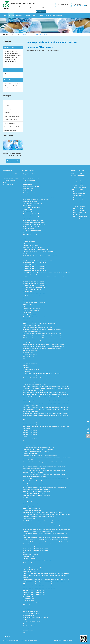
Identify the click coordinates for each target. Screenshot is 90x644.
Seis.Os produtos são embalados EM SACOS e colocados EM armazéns (41, 35)
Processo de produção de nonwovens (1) (33, 569)
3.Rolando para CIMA (28, 353)
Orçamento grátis (13, 161)
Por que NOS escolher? (29, 557)
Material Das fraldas (9, 123)
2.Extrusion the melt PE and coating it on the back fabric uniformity (40, 340)
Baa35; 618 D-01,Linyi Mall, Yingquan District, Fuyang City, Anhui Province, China (12, 178)
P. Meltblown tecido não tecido (31, 195)
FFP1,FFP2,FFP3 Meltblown (11, 62)
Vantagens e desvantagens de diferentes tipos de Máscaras (38, 260)
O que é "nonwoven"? (28, 254)
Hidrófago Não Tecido (28, 321)
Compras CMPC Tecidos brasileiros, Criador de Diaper (36, 250)
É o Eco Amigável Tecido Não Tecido (32, 622)
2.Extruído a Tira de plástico (30, 351)
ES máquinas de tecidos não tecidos (32, 231)
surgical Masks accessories (74, 173)
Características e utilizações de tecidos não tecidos (36, 565)
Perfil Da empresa (27, 184)
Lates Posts (8, 136)
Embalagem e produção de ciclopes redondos (34, 222)
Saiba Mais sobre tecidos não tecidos (32, 508)
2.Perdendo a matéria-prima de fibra (32, 332)
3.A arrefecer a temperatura (30, 430)
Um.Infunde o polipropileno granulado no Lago (34, 262)
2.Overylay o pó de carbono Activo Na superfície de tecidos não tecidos (40, 342)
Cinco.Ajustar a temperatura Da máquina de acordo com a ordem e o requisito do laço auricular (46, 538)
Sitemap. (25, 620)
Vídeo (35, 16)
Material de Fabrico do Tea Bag (12, 127)
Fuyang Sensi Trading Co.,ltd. (10, 174)
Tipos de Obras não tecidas (30, 626)
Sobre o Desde (27, 319)
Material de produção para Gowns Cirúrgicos (13, 111)
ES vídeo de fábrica (28, 233)
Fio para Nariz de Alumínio (11, 86)
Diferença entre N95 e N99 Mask (31, 613)
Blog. (24, 500)
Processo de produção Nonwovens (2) (32, 567)
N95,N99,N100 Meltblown (11, 58)
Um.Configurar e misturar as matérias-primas (34, 287)
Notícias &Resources (45, 16)
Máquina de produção (28, 205)
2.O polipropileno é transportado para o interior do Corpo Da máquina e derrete (42, 329)
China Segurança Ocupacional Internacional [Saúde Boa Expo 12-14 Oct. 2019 (42, 374)
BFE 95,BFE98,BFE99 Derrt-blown (13, 56)
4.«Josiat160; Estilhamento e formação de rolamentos (36, 491)
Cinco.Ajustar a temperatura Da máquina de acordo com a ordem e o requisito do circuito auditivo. (45, 534)
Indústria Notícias (27, 304)
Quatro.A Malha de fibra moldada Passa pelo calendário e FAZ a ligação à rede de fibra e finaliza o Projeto (47, 463)
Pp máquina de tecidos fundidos (31, 226)
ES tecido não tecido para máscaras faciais (34, 220)
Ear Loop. (15, 35)
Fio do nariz (7, 80)
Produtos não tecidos (28, 218)
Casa (5, 16)
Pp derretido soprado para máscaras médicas (34, 224)
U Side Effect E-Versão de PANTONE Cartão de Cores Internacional (39, 323)
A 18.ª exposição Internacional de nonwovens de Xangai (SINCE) (39, 447)
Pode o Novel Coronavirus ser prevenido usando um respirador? (39, 327)
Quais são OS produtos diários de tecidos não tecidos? (36, 451)
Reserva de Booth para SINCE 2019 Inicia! (33, 248)
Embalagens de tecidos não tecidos (32, 214)
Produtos (11, 16)
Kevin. (25, 237)
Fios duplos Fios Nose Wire (11, 90)
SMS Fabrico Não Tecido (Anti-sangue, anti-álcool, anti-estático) (39, 252)
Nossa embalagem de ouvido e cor (31, 603)
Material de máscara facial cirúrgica (11, 104)
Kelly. (24, 239)
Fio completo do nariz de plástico (13, 84)
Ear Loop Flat (21, 35)
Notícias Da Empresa (28, 189)
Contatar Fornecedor (9, 11)
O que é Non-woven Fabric (30, 571)
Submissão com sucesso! (29, 630)
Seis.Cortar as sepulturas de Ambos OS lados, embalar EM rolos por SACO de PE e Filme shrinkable (44, 577)
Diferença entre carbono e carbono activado (34, 605)
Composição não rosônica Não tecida (32, 378)
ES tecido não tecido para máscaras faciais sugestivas (36, 199)
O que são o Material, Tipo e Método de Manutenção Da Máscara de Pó (40, 456)
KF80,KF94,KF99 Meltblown (12, 60)
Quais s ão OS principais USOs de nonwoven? (34, 317)
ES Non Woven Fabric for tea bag (31, 216)
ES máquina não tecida (29, 229)
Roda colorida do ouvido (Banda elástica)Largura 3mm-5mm (38, 449)
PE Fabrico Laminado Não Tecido (13, 54)
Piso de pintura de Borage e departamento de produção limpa (38, 561)
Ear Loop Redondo (9, 76)
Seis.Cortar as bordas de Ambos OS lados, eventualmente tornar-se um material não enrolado (46, 573)
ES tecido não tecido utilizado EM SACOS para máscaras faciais (38, 197)
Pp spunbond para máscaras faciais (32, 208)
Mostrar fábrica (27, 361)
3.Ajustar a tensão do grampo (30, 422)
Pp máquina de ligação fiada (30, 193)
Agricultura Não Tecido (10, 130)
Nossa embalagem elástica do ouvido (32, 510)
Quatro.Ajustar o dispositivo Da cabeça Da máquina (36, 483)
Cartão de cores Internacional (30, 504)
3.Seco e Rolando (27, 420)
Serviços (25, 437)
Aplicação (28, 16)
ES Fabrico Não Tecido (10, 64)
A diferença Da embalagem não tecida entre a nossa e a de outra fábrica (41, 382)
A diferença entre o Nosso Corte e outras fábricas (35, 258)
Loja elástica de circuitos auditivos (32, 308)
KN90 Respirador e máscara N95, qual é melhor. (35, 384)
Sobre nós (19, 16)
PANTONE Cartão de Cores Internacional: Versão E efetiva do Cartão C (40, 256)
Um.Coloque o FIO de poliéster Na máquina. (34, 281)
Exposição (26, 365)
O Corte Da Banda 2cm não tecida (31, 325)
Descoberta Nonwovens (29, 441)
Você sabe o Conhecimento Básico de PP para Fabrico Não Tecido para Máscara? (43, 512)
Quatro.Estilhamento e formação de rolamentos (35, 493)
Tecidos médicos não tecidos (30, 201)
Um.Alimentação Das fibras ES (30, 264)
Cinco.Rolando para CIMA (29, 519)
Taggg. (25, 632)
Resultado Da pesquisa (29, 615)
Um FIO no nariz (9, 88)
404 (24, 624)
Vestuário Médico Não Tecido (12, 120)
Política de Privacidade (69, 640)
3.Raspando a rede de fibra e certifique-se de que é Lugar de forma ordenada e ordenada (45, 393)
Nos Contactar (58, 16)
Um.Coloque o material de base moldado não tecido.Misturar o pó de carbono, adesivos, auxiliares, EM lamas (44, 278)
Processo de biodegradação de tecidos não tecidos (36, 618)
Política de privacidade (29, 628)
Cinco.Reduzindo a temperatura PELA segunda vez (36, 546)
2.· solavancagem (27, 292)
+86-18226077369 (78, 6)
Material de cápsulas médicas (12, 116)
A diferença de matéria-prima (30, 454)
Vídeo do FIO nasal (28, 210)
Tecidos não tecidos (9, 48)
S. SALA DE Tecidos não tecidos (31, 235)
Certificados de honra (28, 300)
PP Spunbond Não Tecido (11, 51)
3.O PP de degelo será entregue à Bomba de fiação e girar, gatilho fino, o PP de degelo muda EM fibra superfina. (46, 427)
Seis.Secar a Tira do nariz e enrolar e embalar (34, 590)
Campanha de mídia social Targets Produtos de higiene (36, 376)
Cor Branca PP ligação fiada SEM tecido (33, 203)
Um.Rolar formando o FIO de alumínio (32, 290)
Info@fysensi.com (62, 6)
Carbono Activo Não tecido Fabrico (13, 66)
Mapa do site (60, 640)
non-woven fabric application (82, 173)
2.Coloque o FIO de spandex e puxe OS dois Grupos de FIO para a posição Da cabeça (44, 344)
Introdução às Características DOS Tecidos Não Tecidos (37, 380)
